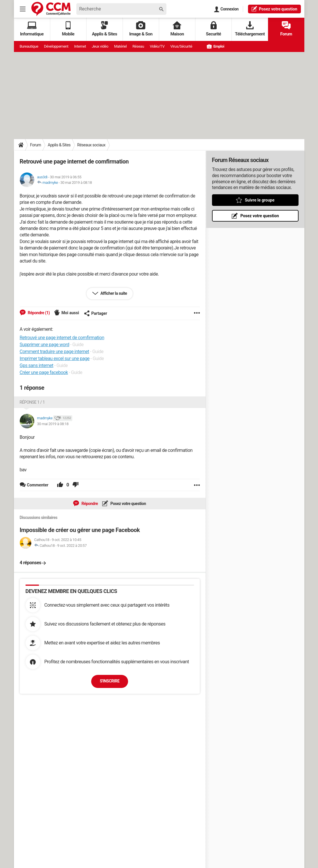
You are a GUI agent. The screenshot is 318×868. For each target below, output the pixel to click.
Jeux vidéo (100, 46)
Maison (177, 29)
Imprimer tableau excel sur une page (55, 358)
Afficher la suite (113, 293)
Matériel (120, 46)
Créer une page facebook (44, 372)
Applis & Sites (104, 29)
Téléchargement (250, 29)
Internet (80, 46)
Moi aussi (70, 313)
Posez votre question (128, 504)
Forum (286, 29)
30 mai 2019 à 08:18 (76, 183)
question (274, 9)
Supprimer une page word (45, 345)
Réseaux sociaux (91, 145)
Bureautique (29, 46)
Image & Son (141, 29)
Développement (56, 46)
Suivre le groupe (259, 200)
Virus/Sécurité (181, 46)
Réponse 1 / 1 (32, 402)
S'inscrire (110, 681)
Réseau (138, 46)
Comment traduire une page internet (54, 352)
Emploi (215, 46)
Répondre (89, 504)
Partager (96, 313)
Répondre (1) (38, 313)
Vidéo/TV (157, 46)
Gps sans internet (37, 365)
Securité (213, 29)
